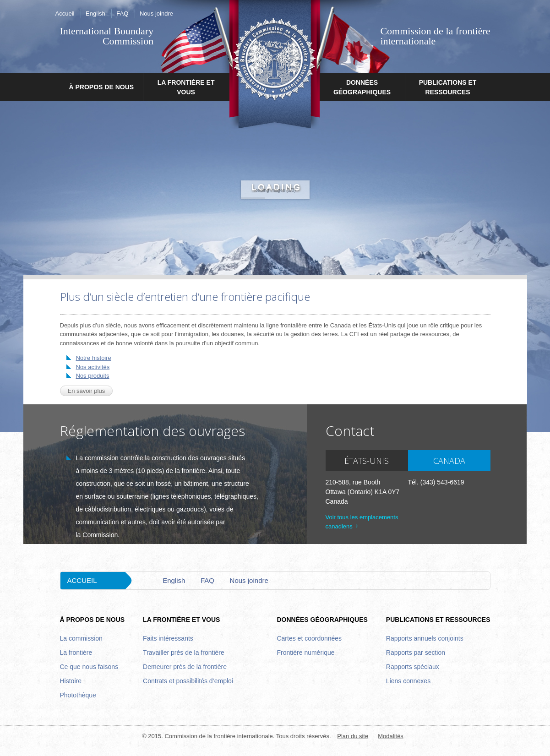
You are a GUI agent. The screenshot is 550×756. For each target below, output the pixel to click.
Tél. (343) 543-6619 (436, 482)
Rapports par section (416, 653)
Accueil (65, 14)
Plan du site (353, 736)
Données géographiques (362, 87)
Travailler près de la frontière (184, 653)
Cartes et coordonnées (309, 638)
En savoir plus (87, 391)
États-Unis (367, 461)
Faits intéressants (168, 638)
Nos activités (93, 367)
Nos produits (93, 376)
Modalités (391, 736)
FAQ (122, 14)
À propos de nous (102, 87)
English (95, 14)
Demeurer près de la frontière (185, 667)
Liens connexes (408, 681)
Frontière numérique (305, 653)
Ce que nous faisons (89, 667)
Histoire (71, 681)
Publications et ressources (448, 87)
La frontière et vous (186, 87)
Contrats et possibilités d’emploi (188, 681)
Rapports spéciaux (413, 667)
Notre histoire (94, 358)
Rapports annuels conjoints (425, 638)
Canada (449, 461)
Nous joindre (156, 14)
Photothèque (78, 695)
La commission (81, 638)
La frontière (76, 653)
